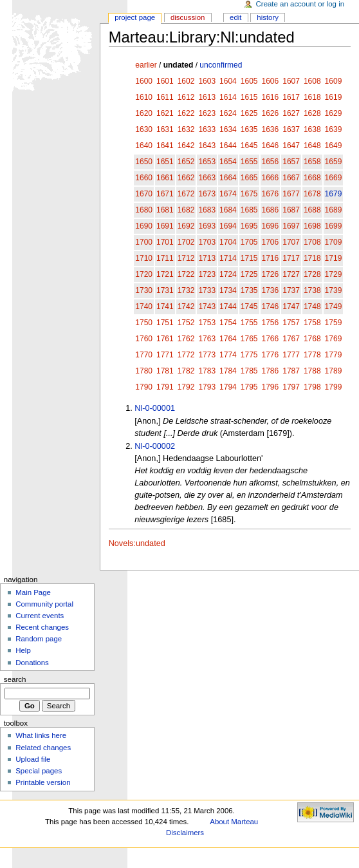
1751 (165, 323)
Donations (32, 663)
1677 (291, 194)
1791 (165, 387)
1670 (144, 194)
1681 (165, 210)
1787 (291, 371)
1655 (249, 162)
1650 (144, 162)
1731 (165, 290)
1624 (228, 113)
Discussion (188, 17)
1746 (271, 307)
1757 (291, 323)
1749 (334, 307)
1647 (291, 146)
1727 (291, 274)
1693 (207, 226)
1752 (186, 323)
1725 (249, 274)
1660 (144, 178)
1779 (334, 355)
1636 (271, 129)
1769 (334, 339)
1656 (271, 162)
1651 (165, 162)
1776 (271, 355)
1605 (249, 81)
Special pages (39, 771)
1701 (165, 242)
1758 (312, 323)
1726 (271, 274)
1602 (186, 81)
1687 (291, 210)
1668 (312, 178)
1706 (271, 242)
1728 (312, 274)
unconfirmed (221, 65)
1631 (165, 129)
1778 (312, 355)
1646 (271, 146)
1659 (334, 162)
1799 (334, 387)
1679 (334, 194)
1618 (312, 97)
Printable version (43, 782)
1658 (312, 162)
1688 (312, 210)
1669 (334, 178)
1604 (228, 81)
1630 (144, 129)
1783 (207, 371)
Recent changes (42, 627)
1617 (291, 97)
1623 (207, 113)
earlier (146, 65)
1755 (249, 323)
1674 (228, 194)
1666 (271, 178)
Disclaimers (185, 833)
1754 (228, 323)
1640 (144, 146)
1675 (249, 194)
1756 (271, 323)
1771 (165, 355)
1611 (165, 97)
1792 (186, 387)
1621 (165, 113)
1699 (334, 226)
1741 (165, 307)
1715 (249, 258)
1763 (207, 339)
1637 (291, 129)
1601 (165, 81)
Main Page (33, 592)
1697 (291, 226)
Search (15, 679)
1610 (144, 97)
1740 (144, 307)
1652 (186, 162)
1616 (271, 97)
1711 (165, 258)
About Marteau (234, 822)
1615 (249, 97)
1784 (228, 371)
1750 (144, 323)
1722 (186, 274)
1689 (334, 210)
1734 (228, 290)
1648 (312, 146)
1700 (144, 242)
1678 (312, 194)
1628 (312, 113)
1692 (186, 226)
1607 (291, 81)
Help (23, 650)
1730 (144, 290)
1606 (271, 81)
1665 (249, 178)
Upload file (33, 759)
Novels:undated (137, 543)
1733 (207, 290)
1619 (334, 97)
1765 (249, 339)
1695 (249, 226)
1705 (249, 242)
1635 (249, 129)
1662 (186, 178)
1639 (334, 129)
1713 (207, 258)
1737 (291, 290)
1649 (334, 146)
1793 (207, 387)
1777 (291, 355)
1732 (186, 290)
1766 (271, 339)
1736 (271, 290)
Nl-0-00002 (155, 446)
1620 (144, 113)
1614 (228, 97)
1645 (249, 146)
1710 (144, 258)
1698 (312, 226)
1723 (207, 274)
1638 (312, 129)
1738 (312, 290)
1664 (228, 178)
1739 (334, 290)
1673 (207, 194)
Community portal (44, 604)
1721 (165, 274)
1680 (144, 210)
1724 (228, 274)
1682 (186, 210)
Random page (39, 639)
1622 (186, 113)
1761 (165, 339)
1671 (165, 194)
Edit (235, 17)
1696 (271, 226)
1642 (186, 146)
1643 (207, 146)
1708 (312, 242)
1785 (249, 371)
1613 (207, 97)
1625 (249, 113)
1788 (312, 371)
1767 (291, 339)
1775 (249, 355)
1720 (144, 274)
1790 (144, 387)
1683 (207, 210)
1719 (334, 258)
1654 (228, 162)
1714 (228, 258)
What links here (41, 735)
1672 (186, 194)
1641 (165, 146)
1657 (291, 162)
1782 (186, 371)
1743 (207, 307)
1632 (186, 129)
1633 (207, 129)
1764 (228, 339)
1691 (165, 226)
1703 (207, 242)
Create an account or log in (300, 4)
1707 (291, 242)
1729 (334, 274)
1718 (312, 258)
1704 (228, 242)
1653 (207, 162)
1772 (186, 355)
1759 (334, 323)
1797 (291, 387)
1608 (312, 81)
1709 (334, 242)
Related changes (43, 748)
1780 (144, 371)
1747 (291, 307)
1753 (207, 323)
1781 (165, 371)
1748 (312, 307)
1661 (165, 178)
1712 (186, 258)
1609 (334, 81)
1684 (228, 210)
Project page (135, 17)
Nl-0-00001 (155, 408)
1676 (271, 194)
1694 (228, 226)
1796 (271, 387)
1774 (228, 355)
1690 (144, 226)
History (268, 17)
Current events (40, 616)
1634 (228, 129)
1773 (207, 355)
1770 (144, 355)
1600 (144, 81)
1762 (186, 339)
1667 (291, 178)
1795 (249, 387)
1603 (207, 81)
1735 (249, 290)
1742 (186, 307)
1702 (186, 242)
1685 (249, 210)
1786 (271, 371)
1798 (312, 387)
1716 (271, 258)
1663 (207, 178)
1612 (186, 97)
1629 (334, 113)
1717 (291, 258)
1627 (291, 113)
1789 (334, 371)
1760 (144, 339)
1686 (271, 210)
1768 (312, 339)
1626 (271, 113)
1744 (228, 307)
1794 (228, 387)
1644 (228, 146)
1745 (249, 307)
